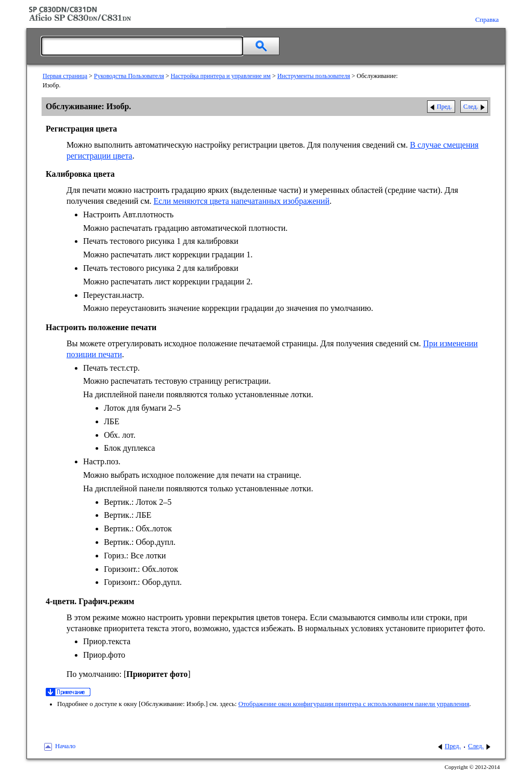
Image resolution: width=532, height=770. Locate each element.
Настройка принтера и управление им (220, 76)
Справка (487, 20)
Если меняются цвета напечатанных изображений (242, 201)
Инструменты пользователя (314, 76)
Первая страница (65, 76)
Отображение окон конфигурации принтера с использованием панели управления (354, 704)
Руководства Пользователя (129, 76)
